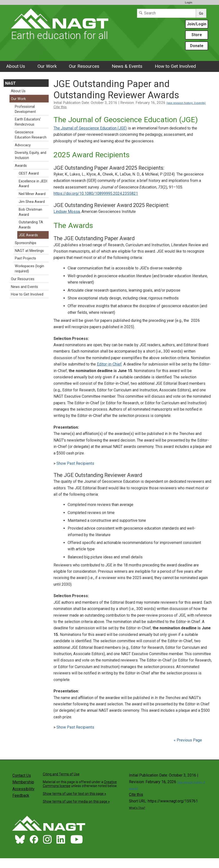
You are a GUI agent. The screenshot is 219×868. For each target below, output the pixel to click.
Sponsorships (26, 243)
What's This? (137, 808)
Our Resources (84, 66)
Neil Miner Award (32, 194)
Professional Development (25, 109)
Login (189, 2)
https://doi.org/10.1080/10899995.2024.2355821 (96, 193)
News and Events (24, 287)
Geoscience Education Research (31, 135)
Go (201, 13)
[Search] (166, 13)
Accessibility (23, 789)
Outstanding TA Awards (31, 225)
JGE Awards (28, 235)
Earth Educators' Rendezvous (28, 122)
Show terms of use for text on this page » (74, 794)
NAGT (10, 83)
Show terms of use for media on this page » (76, 801)
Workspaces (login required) (29, 269)
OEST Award (29, 173)
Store (197, 35)
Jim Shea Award (32, 202)
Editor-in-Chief (109, 364)
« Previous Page (188, 740)
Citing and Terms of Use (61, 774)
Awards (21, 166)
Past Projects (25, 258)
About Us (16, 66)
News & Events (127, 66)
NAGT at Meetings (29, 251)
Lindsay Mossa (67, 212)
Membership (23, 782)
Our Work (47, 66)
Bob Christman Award (30, 212)
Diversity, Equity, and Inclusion (31, 155)
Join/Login (197, 24)
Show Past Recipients (74, 463)
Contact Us (22, 775)
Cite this (60, 107)
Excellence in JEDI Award (33, 184)
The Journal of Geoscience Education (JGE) (90, 128)
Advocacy (23, 145)
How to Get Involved (175, 66)
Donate (197, 46)
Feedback (21, 795)
